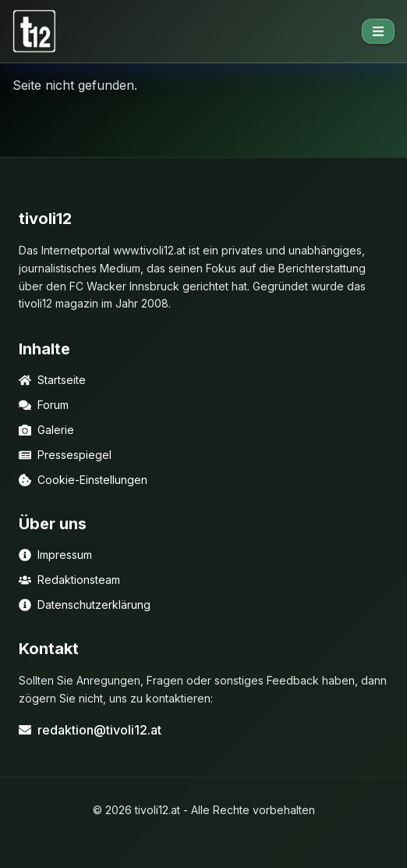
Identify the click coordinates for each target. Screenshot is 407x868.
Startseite (52, 380)
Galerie (46, 430)
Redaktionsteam (69, 580)
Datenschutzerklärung (85, 605)
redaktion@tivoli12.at (90, 730)
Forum (44, 405)
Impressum (55, 555)
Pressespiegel (65, 455)
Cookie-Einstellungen (83, 480)
